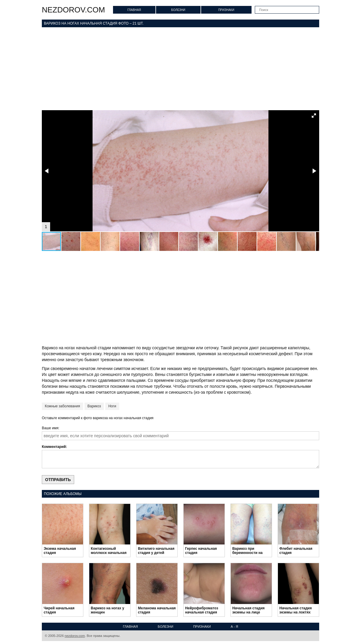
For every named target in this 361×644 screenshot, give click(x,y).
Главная (134, 10)
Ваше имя (50, 428)
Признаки (226, 10)
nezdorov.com (73, 10)
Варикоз (94, 406)
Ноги (112, 406)
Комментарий (54, 447)
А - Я (234, 627)
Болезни (178, 10)
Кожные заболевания (62, 406)
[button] (314, 116)
